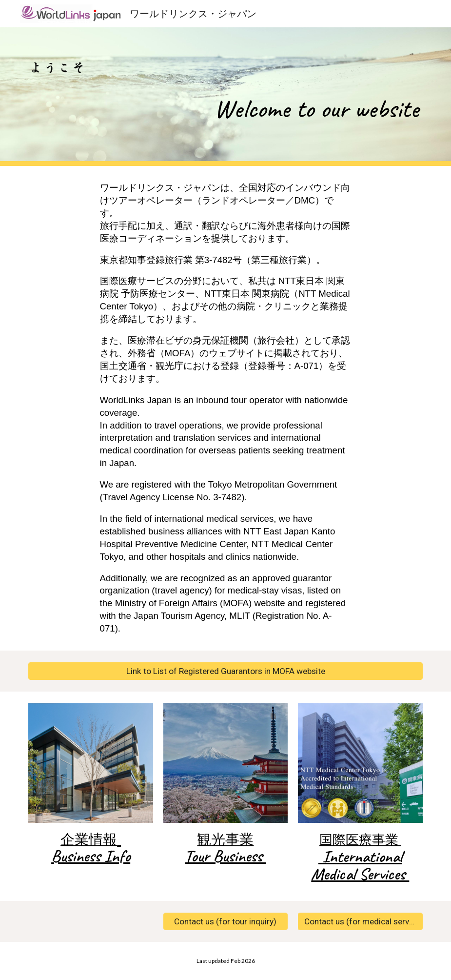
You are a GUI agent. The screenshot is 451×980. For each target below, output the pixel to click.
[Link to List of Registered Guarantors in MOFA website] (225, 671)
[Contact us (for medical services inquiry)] (360, 922)
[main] (310, 97)
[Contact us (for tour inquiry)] (226, 922)
